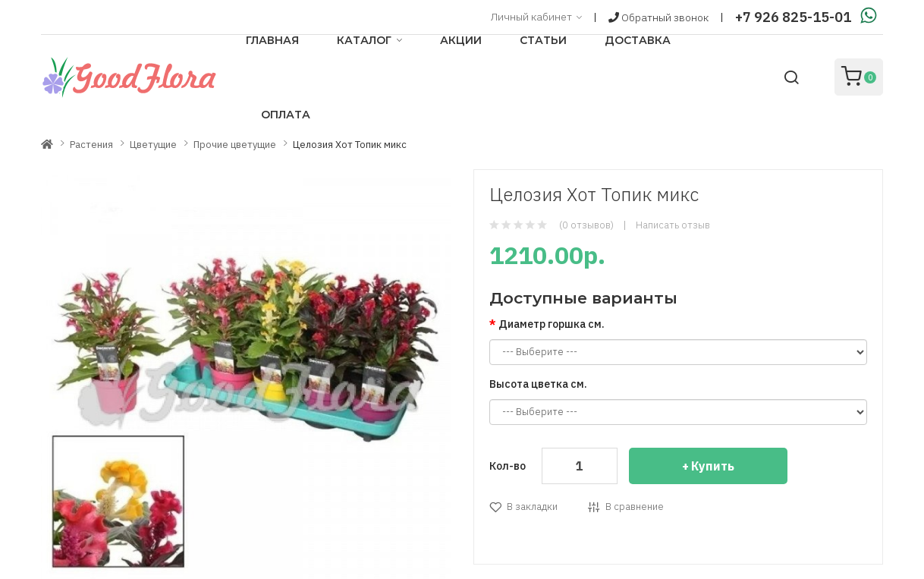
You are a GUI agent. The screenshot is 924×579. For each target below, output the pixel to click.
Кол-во (508, 466)
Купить (713, 466)
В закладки (532, 507)
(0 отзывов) (586, 225)
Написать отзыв (673, 225)
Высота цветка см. (538, 384)
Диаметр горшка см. (552, 324)
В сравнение (635, 507)
